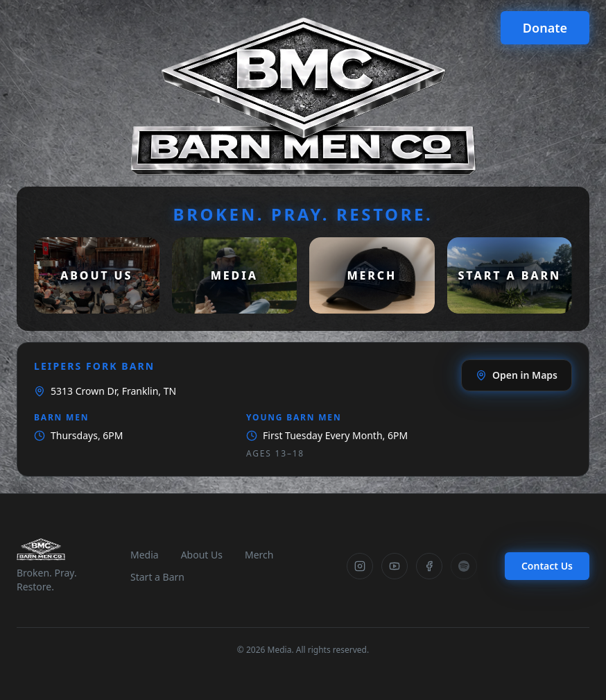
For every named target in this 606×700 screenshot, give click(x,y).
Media (145, 555)
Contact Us (547, 566)
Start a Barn (157, 577)
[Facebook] (429, 566)
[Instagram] (360, 566)
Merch (259, 555)
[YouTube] (395, 566)
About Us (202, 555)
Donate (545, 28)
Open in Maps (517, 375)
